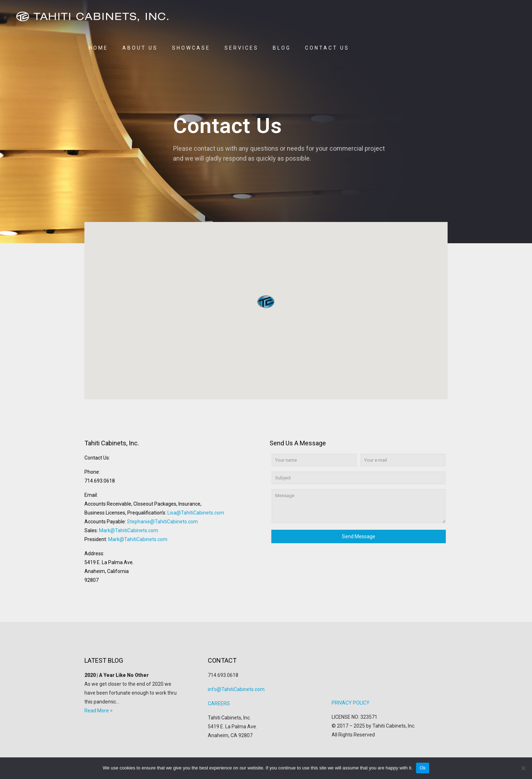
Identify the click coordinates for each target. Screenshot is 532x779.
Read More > (99, 711)
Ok (423, 768)
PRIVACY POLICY (351, 703)
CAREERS (219, 703)
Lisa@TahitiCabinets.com (196, 513)
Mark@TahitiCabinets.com (129, 530)
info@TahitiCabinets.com (236, 689)
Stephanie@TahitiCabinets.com (162, 522)
